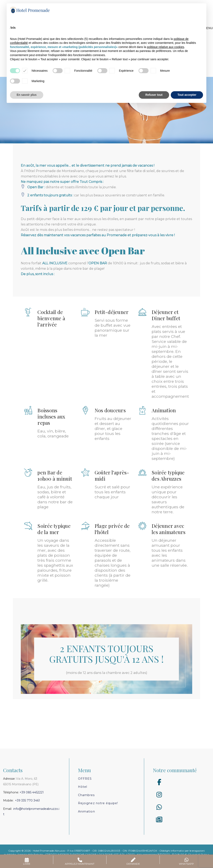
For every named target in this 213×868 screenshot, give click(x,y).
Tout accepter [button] (187, 95)
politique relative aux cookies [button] (165, 47)
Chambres (86, 795)
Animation (86, 811)
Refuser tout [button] (154, 95)
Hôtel (83, 787)
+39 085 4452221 (32, 792)
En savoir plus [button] (27, 95)
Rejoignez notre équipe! (98, 803)
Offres (85, 779)
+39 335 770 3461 (27, 800)
